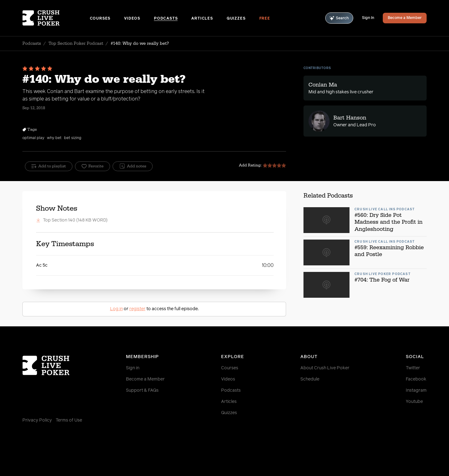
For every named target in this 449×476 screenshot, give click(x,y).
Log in (116, 309)
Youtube (414, 402)
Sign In (368, 18)
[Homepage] (56, 18)
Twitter (413, 368)
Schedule (310, 379)
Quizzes (236, 19)
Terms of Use (69, 420)
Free (265, 19)
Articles (202, 19)
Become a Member (405, 18)
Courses (100, 19)
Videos (132, 19)
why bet (54, 138)
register (137, 309)
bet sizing (73, 138)
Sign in (133, 368)
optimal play (33, 138)
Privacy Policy (37, 420)
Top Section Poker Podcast (76, 44)
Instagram (416, 390)
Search (339, 18)
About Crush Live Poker (325, 368)
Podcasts (166, 19)
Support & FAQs (142, 390)
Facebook (416, 379)
